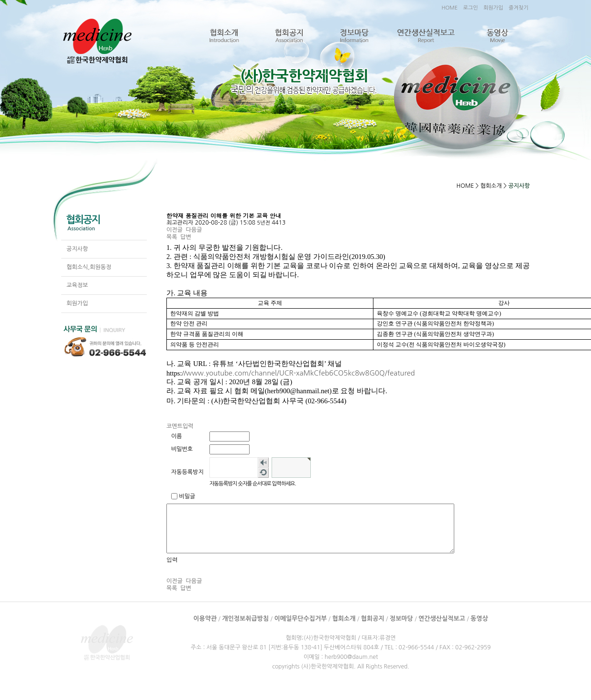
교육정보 (77, 285)
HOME (449, 8)
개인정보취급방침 (245, 619)
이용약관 (205, 619)
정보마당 (354, 36)
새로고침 (263, 473)
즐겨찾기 (519, 8)
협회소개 (224, 36)
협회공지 (289, 36)
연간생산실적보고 (426, 36)
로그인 (470, 8)
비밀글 (187, 496)
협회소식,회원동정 (89, 267)
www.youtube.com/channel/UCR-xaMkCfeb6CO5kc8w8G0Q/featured (301, 373)
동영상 (497, 36)
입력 (172, 559)
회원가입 (493, 8)
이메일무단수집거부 (300, 619)
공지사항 (77, 249)
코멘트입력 (180, 426)
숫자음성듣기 (263, 463)
